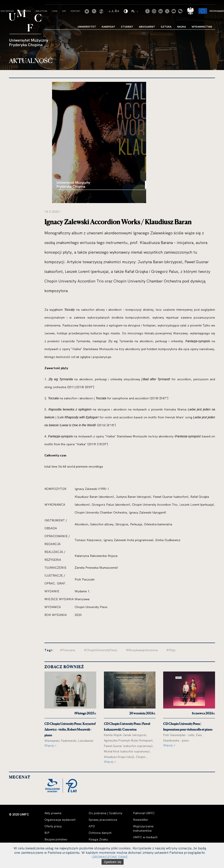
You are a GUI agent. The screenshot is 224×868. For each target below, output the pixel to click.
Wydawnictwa (202, 27)
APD (64, 11)
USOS (55, 11)
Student (127, 27)
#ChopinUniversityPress (101, 650)
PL (135, 11)
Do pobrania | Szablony (105, 813)
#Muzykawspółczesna (142, 650)
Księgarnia (25, 11)
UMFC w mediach (145, 837)
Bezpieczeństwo (56, 839)
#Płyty (171, 650)
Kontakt (76, 11)
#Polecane (68, 650)
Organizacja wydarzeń (60, 820)
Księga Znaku (98, 839)
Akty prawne (53, 813)
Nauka (182, 27)
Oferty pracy (53, 826)
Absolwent (147, 27)
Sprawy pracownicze (103, 820)
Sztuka (166, 27)
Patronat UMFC (144, 813)
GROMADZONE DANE (110, 857)
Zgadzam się (112, 862)
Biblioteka (41, 11)
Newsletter (141, 820)
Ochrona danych (100, 833)
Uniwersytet (87, 27)
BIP (47, 833)
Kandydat (108, 27)
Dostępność (7, 11)
